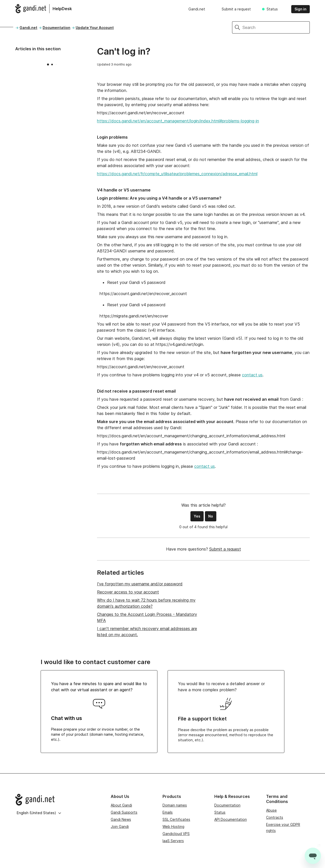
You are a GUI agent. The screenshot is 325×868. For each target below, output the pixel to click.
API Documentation (231, 819)
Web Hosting (173, 826)
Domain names (175, 805)
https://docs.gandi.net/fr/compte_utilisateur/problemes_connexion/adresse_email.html (177, 174)
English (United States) (39, 813)
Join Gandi (120, 826)
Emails (168, 812)
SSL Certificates (176, 819)
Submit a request (236, 9)
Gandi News (121, 819)
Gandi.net (197, 9)
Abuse (271, 810)
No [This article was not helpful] (211, 516)
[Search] (276, 27)
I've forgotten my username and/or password (140, 584)
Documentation (56, 28)
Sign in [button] (300, 9)
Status (272, 9)
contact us (252, 375)
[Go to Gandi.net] (59, 800)
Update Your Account (95, 28)
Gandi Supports (124, 812)
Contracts (275, 817)
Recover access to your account (128, 592)
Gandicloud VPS (176, 834)
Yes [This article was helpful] (197, 516)
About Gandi (121, 805)
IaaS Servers (173, 841)
